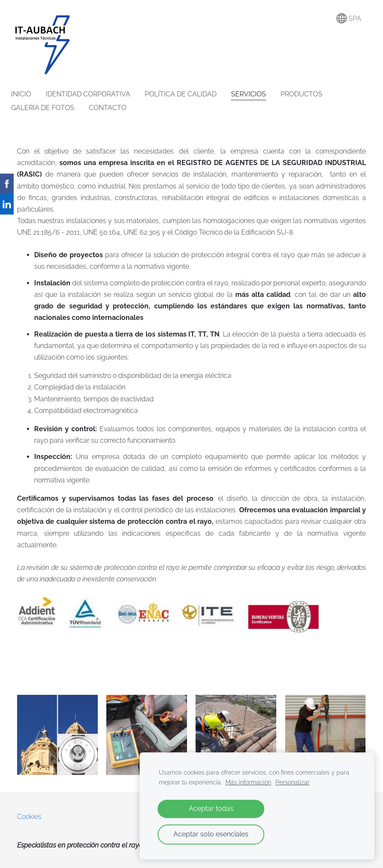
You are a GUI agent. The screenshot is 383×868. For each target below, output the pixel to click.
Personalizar (292, 782)
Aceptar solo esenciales (211, 834)
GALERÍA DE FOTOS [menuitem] (49, 108)
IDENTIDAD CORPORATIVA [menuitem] (94, 94)
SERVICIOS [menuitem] (254, 94)
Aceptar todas (211, 808)
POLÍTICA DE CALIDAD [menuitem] (187, 94)
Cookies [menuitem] (29, 817)
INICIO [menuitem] (27, 94)
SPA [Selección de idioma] (349, 18)
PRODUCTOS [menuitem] (307, 94)
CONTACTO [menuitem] (114, 108)
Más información (248, 782)
